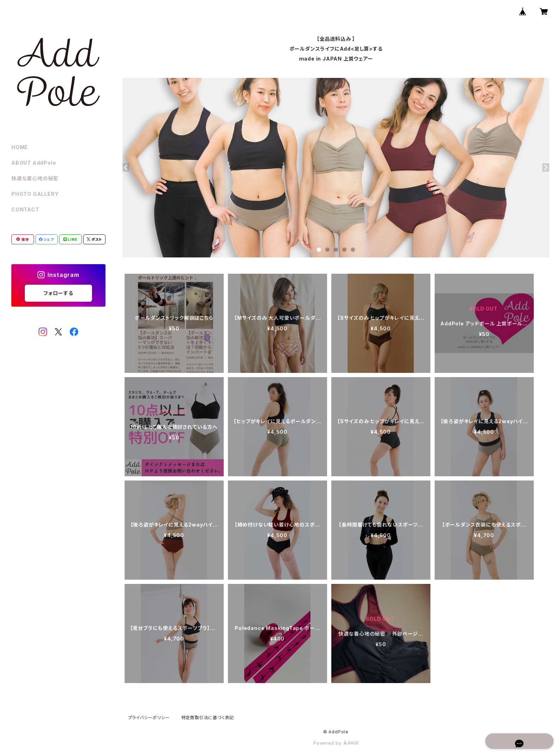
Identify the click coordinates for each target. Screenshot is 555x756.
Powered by (336, 743)
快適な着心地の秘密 (35, 178)
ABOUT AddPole (34, 163)
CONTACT (25, 209)
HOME (20, 147)
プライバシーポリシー (149, 718)
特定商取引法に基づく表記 (208, 718)
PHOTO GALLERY (35, 194)
